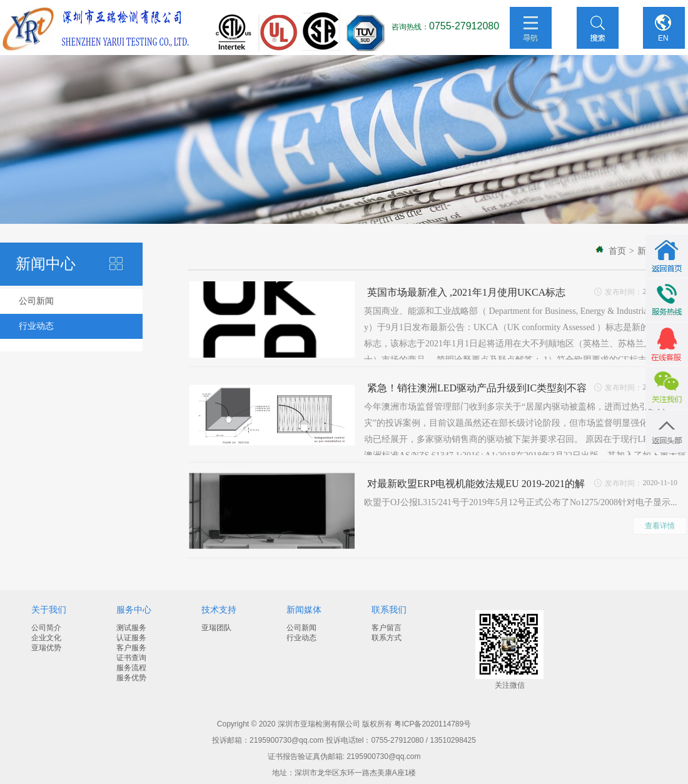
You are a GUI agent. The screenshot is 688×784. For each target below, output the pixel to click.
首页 (617, 251)
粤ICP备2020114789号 (433, 724)
